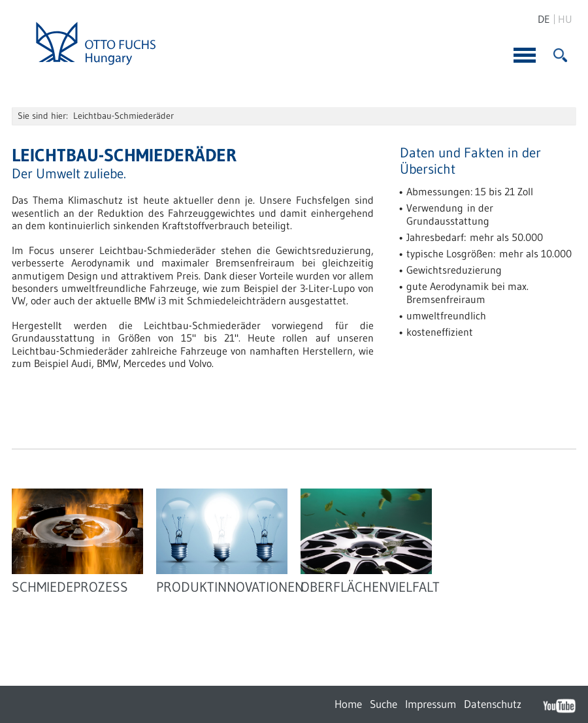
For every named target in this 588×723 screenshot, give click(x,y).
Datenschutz (493, 704)
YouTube (559, 705)
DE (544, 19)
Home (348, 704)
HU (565, 19)
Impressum (431, 704)
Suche (384, 704)
